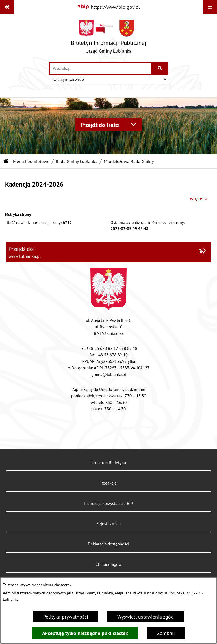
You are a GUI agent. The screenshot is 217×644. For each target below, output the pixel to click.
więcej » (199, 198)
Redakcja (108, 483)
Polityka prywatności (66, 617)
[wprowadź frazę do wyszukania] (101, 68)
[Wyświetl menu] (210, 7)
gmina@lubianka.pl (109, 374)
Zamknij (166, 633)
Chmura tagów (108, 564)
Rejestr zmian (108, 524)
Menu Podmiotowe (31, 161)
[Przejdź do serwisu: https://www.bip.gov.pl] (108, 7)
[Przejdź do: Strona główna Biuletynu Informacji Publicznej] (6, 161)
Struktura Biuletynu (109, 463)
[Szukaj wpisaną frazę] (160, 68)
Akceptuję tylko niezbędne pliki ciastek (85, 633)
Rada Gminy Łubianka (77, 161)
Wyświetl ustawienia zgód (146, 617)
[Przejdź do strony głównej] (109, 38)
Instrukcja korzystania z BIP (108, 503)
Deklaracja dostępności (108, 544)
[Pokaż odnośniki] (7, 7)
